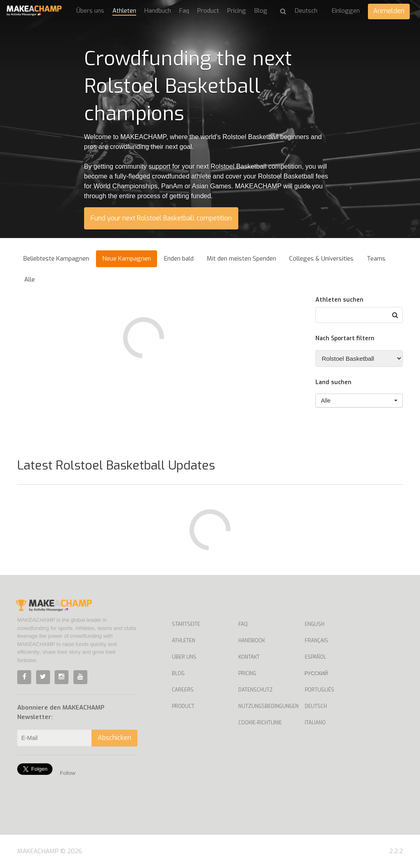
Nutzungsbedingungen (265, 706)
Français (316, 641)
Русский (316, 673)
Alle (30, 279)
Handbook (252, 641)
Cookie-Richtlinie (260, 723)
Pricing (237, 11)
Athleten (124, 11)
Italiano (315, 723)
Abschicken (114, 738)
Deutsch (316, 706)
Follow (68, 773)
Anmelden (389, 11)
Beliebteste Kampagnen (56, 259)
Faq (184, 11)
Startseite (186, 624)
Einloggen (346, 11)
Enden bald (179, 259)
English (315, 624)
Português (320, 690)
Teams (376, 259)
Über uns (184, 657)
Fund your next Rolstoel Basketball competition (161, 218)
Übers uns (90, 11)
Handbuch (158, 11)
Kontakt (249, 657)
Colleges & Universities (321, 259)
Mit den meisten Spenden (241, 259)
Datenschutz (256, 690)
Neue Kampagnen (127, 259)
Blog (261, 11)
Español (315, 657)
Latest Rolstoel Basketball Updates (116, 465)
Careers (183, 690)
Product (208, 11)
